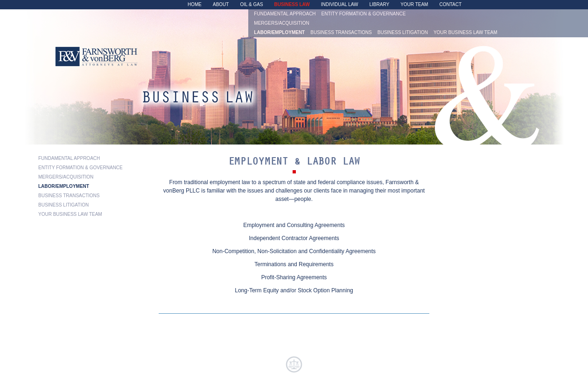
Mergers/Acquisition (281, 23)
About (221, 5)
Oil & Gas (251, 5)
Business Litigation (403, 33)
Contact (450, 5)
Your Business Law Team (465, 33)
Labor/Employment (279, 33)
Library (380, 5)
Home (195, 5)
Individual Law (340, 5)
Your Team (414, 5)
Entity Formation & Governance (364, 14)
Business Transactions (341, 33)
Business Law (292, 5)
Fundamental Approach (285, 14)
